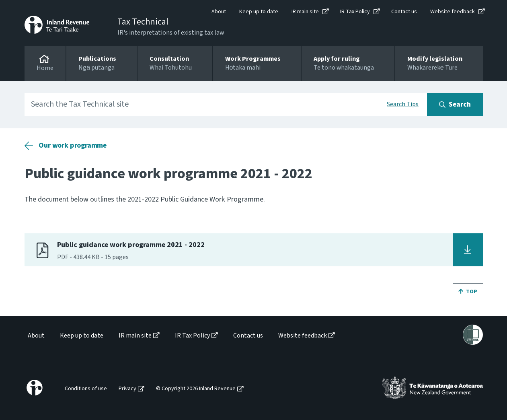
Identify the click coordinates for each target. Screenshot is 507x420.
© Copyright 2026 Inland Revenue (196, 389)
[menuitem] (36, 336)
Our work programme (73, 145)
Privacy (127, 389)
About (219, 12)
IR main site (305, 12)
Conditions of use (86, 389)
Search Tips (403, 104)
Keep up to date (259, 12)
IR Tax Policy (355, 12)
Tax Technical (143, 22)
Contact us (404, 12)
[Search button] (455, 105)
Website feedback (453, 12)
